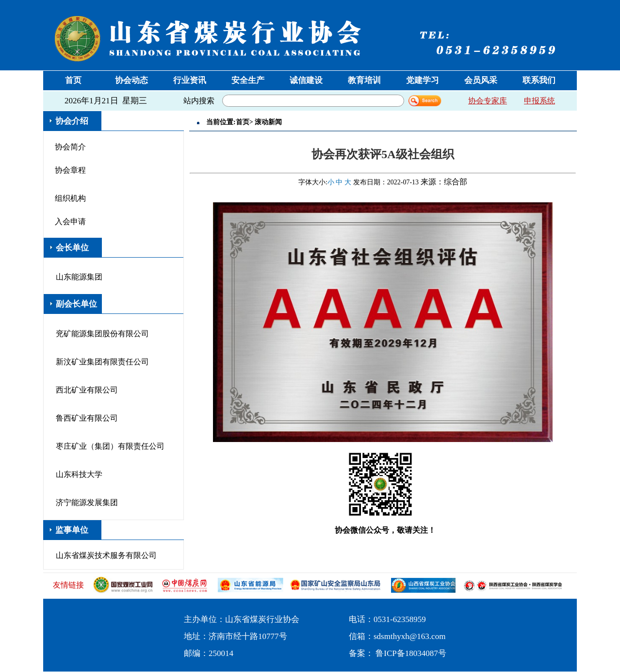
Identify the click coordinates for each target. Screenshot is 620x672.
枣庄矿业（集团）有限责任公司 (110, 446)
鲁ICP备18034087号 (411, 653)
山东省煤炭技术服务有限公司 (106, 555)
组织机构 (70, 198)
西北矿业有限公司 (87, 390)
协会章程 (70, 170)
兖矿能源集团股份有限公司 (102, 334)
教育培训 (364, 80)
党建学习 (423, 80)
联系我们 (539, 80)
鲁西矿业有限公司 (87, 418)
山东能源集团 (79, 277)
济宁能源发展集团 (87, 502)
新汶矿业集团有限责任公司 (102, 362)
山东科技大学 (79, 474)
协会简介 (70, 147)
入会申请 (70, 221)
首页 (73, 80)
